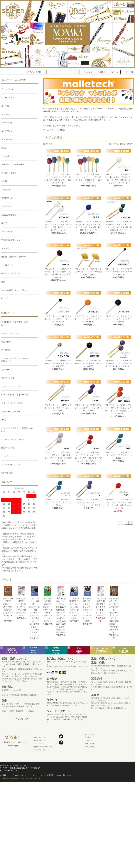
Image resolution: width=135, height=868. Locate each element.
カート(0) (128, 72)
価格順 (123, 144)
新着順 (130, 144)
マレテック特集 (58, 130)
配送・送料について (41, 740)
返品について (38, 744)
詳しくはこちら (22, 719)
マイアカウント (90, 734)
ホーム (46, 130)
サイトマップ (37, 775)
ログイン (113, 72)
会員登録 (100, 72)
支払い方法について (41, 737)
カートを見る (90, 744)
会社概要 (3, 775)
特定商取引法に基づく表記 (43, 747)
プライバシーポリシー (42, 750)
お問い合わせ (90, 747)
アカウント (86, 72)
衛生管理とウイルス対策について (59, 775)
